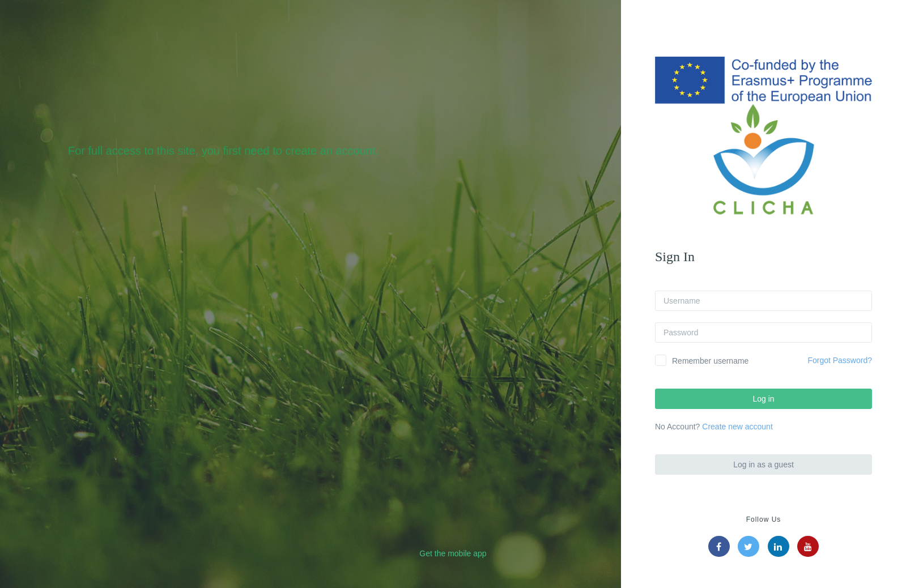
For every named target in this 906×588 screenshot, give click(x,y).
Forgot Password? (840, 360)
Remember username (710, 361)
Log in (763, 399)
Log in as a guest (763, 465)
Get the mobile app (453, 553)
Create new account (737, 427)
